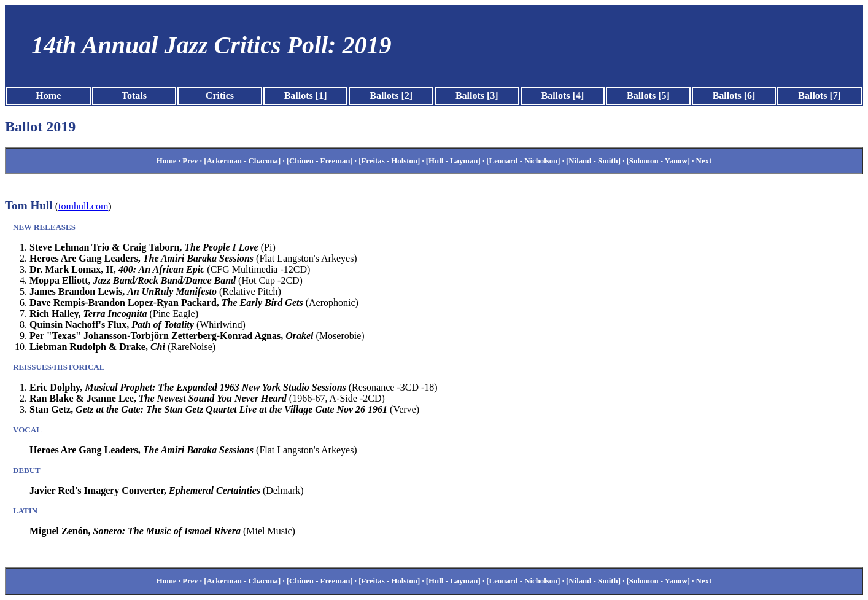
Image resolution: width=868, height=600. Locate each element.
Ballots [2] (391, 95)
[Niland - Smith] (593, 161)
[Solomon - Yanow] (658, 161)
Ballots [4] (562, 95)
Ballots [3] (477, 95)
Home (48, 95)
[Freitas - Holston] (389, 161)
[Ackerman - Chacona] (242, 161)
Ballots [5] (648, 95)
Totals (134, 95)
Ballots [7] (820, 95)
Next (704, 161)
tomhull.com (83, 206)
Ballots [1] (306, 95)
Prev (190, 161)
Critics (220, 95)
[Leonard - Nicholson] (523, 161)
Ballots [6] (734, 95)
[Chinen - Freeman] (320, 161)
